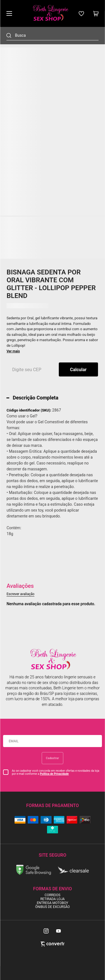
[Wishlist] (81, 14)
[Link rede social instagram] (46, 931)
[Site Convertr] (53, 944)
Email (14, 741)
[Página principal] (50, 13)
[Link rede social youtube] (59, 931)
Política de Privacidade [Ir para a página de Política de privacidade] (54, 774)
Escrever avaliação (20, 594)
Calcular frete (78, 369)
